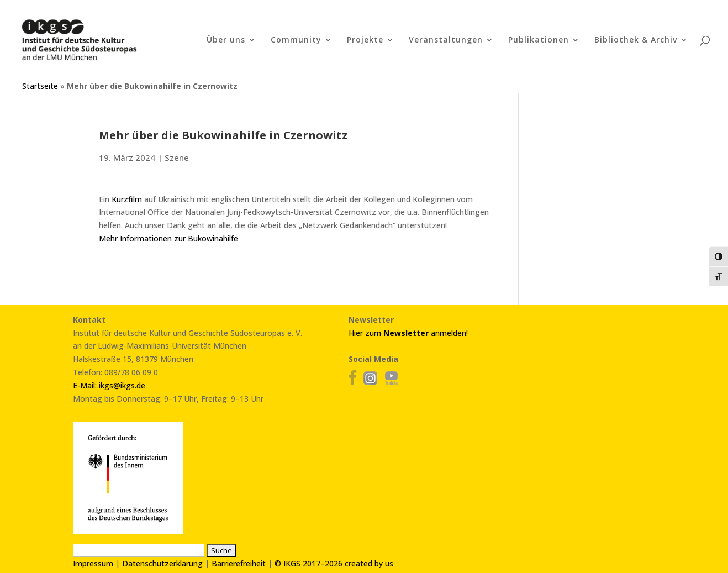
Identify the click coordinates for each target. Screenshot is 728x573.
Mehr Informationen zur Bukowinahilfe (168, 238)
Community (296, 40)
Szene (177, 157)
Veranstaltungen (446, 40)
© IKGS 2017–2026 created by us (334, 563)
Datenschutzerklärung (162, 563)
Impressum (93, 563)
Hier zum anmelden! (408, 333)
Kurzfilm (127, 199)
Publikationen (539, 40)
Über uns (226, 40)
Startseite (40, 86)
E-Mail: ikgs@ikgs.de (109, 385)
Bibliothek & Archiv (636, 40)
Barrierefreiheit (239, 563)
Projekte (365, 40)
